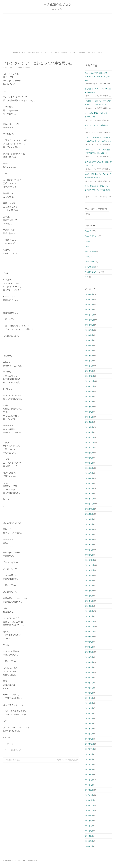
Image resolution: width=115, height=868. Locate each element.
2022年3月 (89, 545)
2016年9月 (89, 815)
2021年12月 (89, 560)
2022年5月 (89, 534)
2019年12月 (89, 683)
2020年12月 (89, 621)
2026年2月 (89, 304)
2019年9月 (89, 693)
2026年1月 (89, 309)
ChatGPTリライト (91, 236)
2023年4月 (89, 478)
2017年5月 (89, 775)
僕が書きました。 (17, 750)
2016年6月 (89, 831)
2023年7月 (89, 463)
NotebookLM (90, 262)
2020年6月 (89, 652)
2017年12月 (89, 744)
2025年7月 (89, 340)
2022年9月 (89, 514)
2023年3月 (89, 483)
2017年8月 (89, 759)
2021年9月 (89, 575)
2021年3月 (89, 606)
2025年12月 (89, 315)
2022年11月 (89, 504)
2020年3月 (89, 667)
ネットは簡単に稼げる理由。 (12, 760)
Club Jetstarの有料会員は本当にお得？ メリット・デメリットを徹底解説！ (98, 77)
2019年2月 (89, 703)
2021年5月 (89, 596)
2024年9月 (89, 391)
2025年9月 (89, 330)
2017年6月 (89, 769)
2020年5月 (89, 657)
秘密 (86, 277)
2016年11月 (89, 805)
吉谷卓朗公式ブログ (57, 5)
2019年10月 (89, 688)
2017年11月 (89, 749)
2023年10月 (89, 447)
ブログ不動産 (90, 267)
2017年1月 (89, 795)
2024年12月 (89, 376)
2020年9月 (89, 637)
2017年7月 (89, 764)
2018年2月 (89, 734)
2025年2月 (89, 366)
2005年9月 (89, 846)
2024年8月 (89, 396)
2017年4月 (89, 780)
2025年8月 (89, 335)
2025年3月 (89, 361)
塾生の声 (82, 53)
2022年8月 (89, 519)
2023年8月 (89, 458)
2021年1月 (89, 616)
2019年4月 (89, 698)
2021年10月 (89, 570)
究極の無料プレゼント (35, 53)
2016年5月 (89, 836)
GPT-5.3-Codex (90, 251)
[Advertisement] (57, 33)
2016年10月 (89, 810)
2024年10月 (89, 386)
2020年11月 (89, 626)
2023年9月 (89, 453)
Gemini (87, 241)
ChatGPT (88, 231)
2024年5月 (89, 412)
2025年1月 (89, 371)
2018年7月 (89, 713)
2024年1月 (89, 432)
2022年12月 (89, 499)
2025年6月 (89, 345)
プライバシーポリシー (30, 861)
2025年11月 (89, 320)
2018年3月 (89, 729)
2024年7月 (89, 402)
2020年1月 (89, 677)
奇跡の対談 (91, 53)
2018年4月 (89, 724)
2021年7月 (89, 585)
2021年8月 (89, 580)
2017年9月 (89, 754)
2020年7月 (89, 647)
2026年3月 (89, 299)
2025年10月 (89, 325)
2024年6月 (89, 407)
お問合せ (64, 53)
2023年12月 (89, 437)
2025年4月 (89, 356)
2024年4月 (89, 417)
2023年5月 (89, 473)
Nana (87, 257)
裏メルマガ (48, 53)
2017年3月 (89, 785)
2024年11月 (89, 381)
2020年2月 (89, 672)
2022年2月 (89, 550)
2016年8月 (89, 821)
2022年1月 (89, 555)
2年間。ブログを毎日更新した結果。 (68, 760)
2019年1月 (89, 708)
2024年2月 (89, 427)
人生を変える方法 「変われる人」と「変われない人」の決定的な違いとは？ (98, 190)
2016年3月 (89, 841)
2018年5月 (89, 718)
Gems (87, 246)
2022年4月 (89, 539)
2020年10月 (89, 631)
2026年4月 (89, 294)
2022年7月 (89, 524)
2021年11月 (89, 565)
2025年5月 (89, 350)
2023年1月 (89, 494)
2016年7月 (89, 826)
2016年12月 (89, 800)
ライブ (57, 53)
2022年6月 (89, 529)
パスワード (73, 53)
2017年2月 (89, 790)
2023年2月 (89, 488)
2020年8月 (89, 642)
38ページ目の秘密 (19, 53)
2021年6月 (89, 591)
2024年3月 (89, 422)
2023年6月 (89, 468)
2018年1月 (89, 739)
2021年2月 (89, 611)
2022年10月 (89, 509)
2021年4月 (89, 601)
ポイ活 (100, 53)
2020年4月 (89, 662)
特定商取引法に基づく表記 (12, 861)
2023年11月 (89, 442)
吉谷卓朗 (28, 67)
